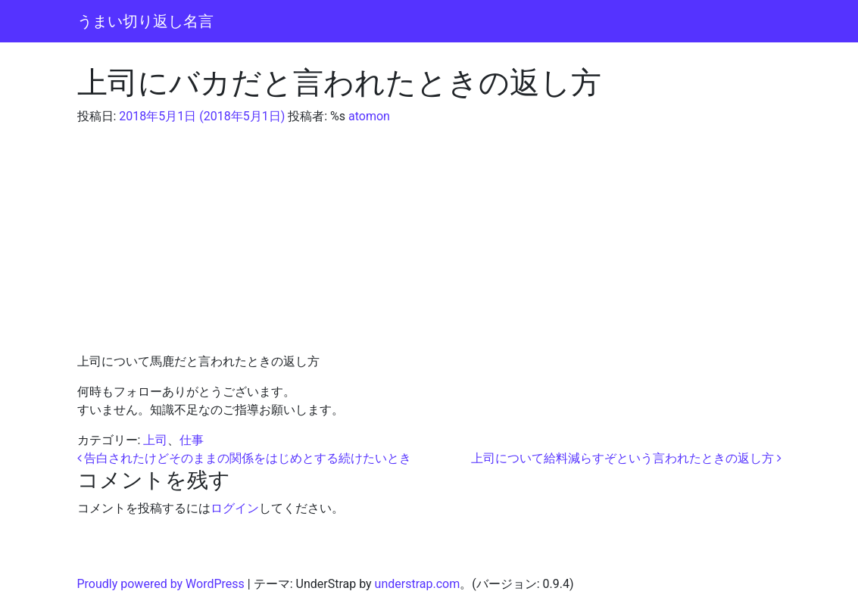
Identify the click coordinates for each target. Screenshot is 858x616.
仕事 (192, 440)
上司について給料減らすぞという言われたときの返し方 (626, 458)
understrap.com (418, 584)
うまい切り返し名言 (145, 21)
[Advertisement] (429, 239)
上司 (155, 440)
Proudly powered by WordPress (161, 584)
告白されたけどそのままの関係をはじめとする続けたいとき (245, 458)
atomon (368, 116)
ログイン (235, 508)
